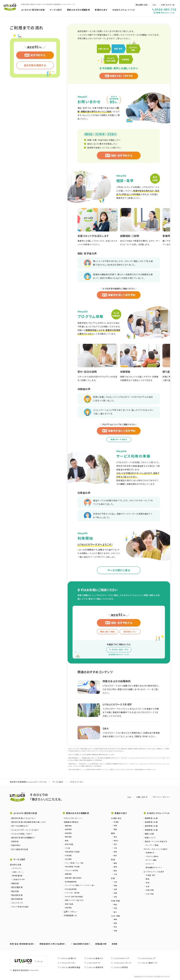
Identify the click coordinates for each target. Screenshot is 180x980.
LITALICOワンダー (67, 963)
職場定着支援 (17, 876)
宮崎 (115, 923)
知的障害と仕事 (151, 830)
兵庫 (115, 885)
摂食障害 (68, 874)
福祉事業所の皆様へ (81, 944)
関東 (148, 879)
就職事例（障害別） (72, 822)
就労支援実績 (17, 899)
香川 (115, 912)
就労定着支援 (17, 887)
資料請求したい (130, 632)
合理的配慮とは (71, 915)
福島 (115, 829)
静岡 (115, 867)
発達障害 (68, 829)
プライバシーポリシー (161, 797)
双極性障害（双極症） (73, 852)
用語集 (115, 944)
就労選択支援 (17, 895)
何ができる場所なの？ (20, 826)
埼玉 (115, 844)
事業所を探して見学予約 (119, 76)
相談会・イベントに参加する (156, 841)
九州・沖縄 (150, 894)
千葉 (115, 848)
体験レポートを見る (119, 439)
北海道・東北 (151, 875)
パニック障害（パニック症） (75, 863)
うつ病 (67, 848)
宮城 (115, 825)
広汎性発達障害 (71, 889)
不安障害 (68, 855)
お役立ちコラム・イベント (124, 10)
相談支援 (15, 891)
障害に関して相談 (108, 632)
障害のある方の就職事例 (78, 10)
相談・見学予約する (119, 155)
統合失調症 (69, 844)
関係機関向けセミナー (154, 867)
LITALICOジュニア (147, 958)
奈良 (115, 889)
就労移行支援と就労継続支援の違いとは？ (29, 822)
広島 (115, 908)
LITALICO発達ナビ (94, 958)
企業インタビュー (71, 912)
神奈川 (116, 841)
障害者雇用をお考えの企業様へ (53, 944)
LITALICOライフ (92, 963)
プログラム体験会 (152, 856)
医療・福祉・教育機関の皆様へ (22, 944)
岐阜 (115, 871)
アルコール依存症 (72, 870)
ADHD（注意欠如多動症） (74, 897)
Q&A (154, 5)
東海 (148, 883)
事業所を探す (101, 10)
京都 (115, 893)
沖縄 (115, 931)
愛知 (115, 863)
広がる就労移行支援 (20, 849)
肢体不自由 (69, 904)
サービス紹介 (56, 10)
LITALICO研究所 (119, 967)
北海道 (116, 822)
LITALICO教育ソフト (148, 963)
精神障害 (68, 826)
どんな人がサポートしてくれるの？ (25, 830)
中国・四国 (150, 890)
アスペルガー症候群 (72, 893)
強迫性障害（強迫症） (73, 867)
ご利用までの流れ (19, 879)
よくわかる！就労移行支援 (33, 10)
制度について (150, 838)
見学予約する (35, 55)
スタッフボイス (17, 903)
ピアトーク (150, 864)
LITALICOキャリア (120, 958)
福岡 (115, 919)
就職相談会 (150, 853)
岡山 (115, 904)
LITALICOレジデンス (121, 963)
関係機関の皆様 (142, 5)
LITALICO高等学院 (94, 967)
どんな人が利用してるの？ (22, 834)
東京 (115, 837)
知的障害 (68, 837)
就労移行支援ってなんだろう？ (24, 818)
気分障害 (68, 859)
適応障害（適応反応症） (74, 878)
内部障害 (68, 908)
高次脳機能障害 (71, 882)
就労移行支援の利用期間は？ (23, 838)
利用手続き (16, 845)
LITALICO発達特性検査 (69, 967)
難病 (67, 841)
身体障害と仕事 (151, 826)
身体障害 (68, 833)
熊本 (115, 927)
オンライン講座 (151, 860)
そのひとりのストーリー (73, 818)
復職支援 (15, 883)
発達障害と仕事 (151, 822)
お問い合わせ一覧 (168, 5)
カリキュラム (17, 868)
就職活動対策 (101, 944)
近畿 (148, 886)
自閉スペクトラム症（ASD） (75, 900)
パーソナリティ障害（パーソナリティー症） (80, 885)
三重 (115, 874)
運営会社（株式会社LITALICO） (24, 970)
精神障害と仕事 (151, 818)
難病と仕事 (149, 834)
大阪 (115, 882)
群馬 (115, 852)
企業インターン (18, 872)
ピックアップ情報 (152, 845)
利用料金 (15, 841)
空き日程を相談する (35, 65)
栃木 (115, 855)
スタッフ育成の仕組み (20, 907)
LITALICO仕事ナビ (67, 958)
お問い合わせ (142, 797)
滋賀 (115, 897)
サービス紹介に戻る (119, 570)
